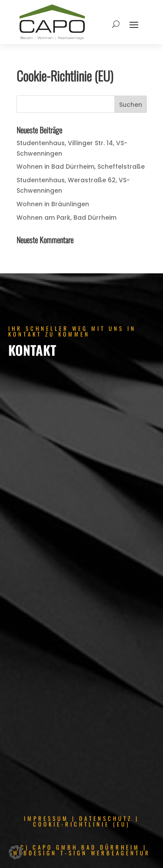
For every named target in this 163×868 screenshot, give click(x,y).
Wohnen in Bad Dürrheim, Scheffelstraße (81, 167)
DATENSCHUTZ (106, 818)
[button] (16, 852)
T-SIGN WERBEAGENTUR (105, 853)
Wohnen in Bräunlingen (53, 204)
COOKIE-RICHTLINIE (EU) (81, 824)
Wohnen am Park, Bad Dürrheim (67, 218)
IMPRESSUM (46, 818)
